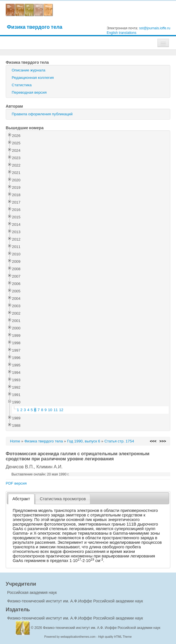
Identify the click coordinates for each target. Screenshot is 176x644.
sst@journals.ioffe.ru (155, 28)
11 (56, 410)
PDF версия (16, 483)
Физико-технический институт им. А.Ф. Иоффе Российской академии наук (102, 628)
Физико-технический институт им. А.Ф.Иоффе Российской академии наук (75, 601)
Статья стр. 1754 (119, 441)
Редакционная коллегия (33, 78)
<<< (153, 441)
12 (61, 410)
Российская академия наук (32, 592)
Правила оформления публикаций (42, 114)
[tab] (21, 499)
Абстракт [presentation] (21, 499)
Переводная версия (29, 92)
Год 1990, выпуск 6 (84, 441)
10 (50, 410)
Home (15, 441)
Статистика (22, 85)
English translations (122, 33)
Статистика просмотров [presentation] (63, 499)
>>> (163, 441)
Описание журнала (29, 70)
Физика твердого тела (35, 27)
